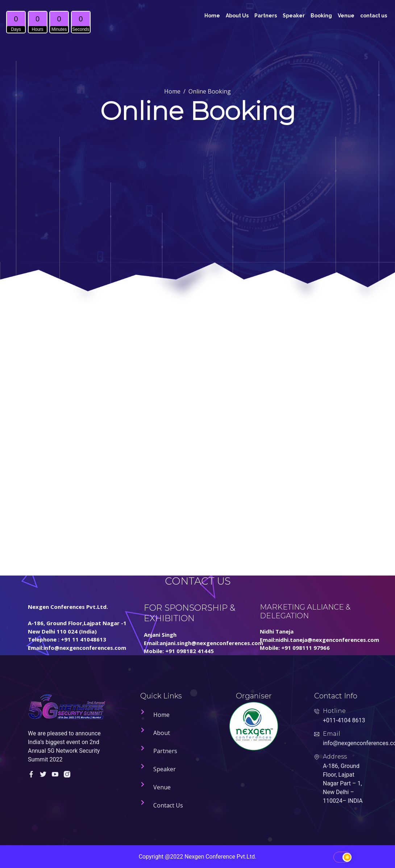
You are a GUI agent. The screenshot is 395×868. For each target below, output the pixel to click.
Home (212, 16)
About (162, 733)
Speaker (294, 16)
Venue (346, 16)
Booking (321, 16)
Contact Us (168, 805)
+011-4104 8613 (344, 720)
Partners (266, 16)
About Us (237, 16)
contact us (374, 16)
